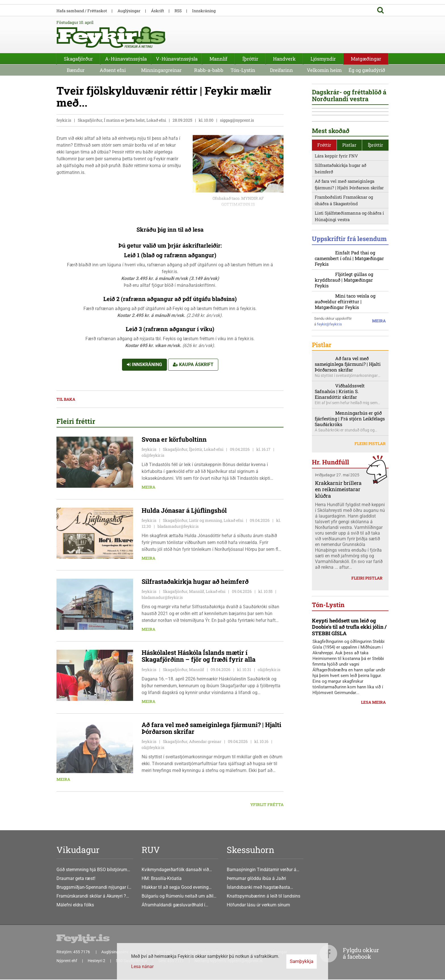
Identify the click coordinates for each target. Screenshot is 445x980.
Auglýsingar (129, 11)
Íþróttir (250, 59)
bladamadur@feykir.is (178, 527)
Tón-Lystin (243, 70)
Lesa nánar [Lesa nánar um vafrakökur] (142, 966)
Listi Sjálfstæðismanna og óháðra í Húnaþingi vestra (349, 312)
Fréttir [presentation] (324, 241)
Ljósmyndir (323, 59)
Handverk (284, 59)
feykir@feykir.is (329, 431)
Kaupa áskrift (193, 365)
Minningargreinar (161, 70)
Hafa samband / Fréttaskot (82, 11)
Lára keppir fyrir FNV (336, 252)
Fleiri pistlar (370, 556)
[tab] (324, 241)
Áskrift (158, 11)
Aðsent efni (113, 70)
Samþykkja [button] (302, 961)
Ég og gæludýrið (367, 70)
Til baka (66, 399)
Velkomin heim (324, 70)
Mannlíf (218, 59)
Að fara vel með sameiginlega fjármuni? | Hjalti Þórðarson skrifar (349, 280)
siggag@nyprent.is (237, 120)
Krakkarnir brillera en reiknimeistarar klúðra (338, 602)
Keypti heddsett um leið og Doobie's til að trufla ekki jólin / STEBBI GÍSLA (349, 790)
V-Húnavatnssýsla (177, 59)
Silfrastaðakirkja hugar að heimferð (341, 264)
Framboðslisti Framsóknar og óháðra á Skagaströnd (344, 296)
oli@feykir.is (153, 455)
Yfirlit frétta (267, 805)
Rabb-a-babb (209, 70)
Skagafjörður (78, 59)
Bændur (76, 70)
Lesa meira (373, 866)
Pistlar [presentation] (349, 241)
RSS (178, 11)
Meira (148, 487)
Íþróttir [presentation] (375, 241)
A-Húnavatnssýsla (126, 59)
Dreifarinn (281, 70)
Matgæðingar (366, 59)
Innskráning (144, 365)
